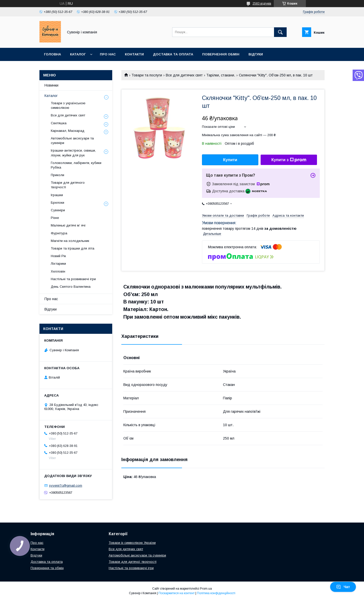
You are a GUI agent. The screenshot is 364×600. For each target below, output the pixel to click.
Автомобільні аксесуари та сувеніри (72, 141)
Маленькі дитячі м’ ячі (68, 225)
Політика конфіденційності (216, 593)
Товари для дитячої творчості (133, 562)
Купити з (289, 160)
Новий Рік (58, 256)
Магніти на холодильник (70, 241)
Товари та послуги (147, 75)
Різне (55, 218)
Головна (52, 54)
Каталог (78, 54)
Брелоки (58, 203)
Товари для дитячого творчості (68, 185)
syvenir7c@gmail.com (66, 485)
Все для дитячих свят (184, 75)
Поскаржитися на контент (177, 593)
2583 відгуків (262, 4)
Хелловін (58, 271)
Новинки (51, 85)
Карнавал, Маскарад (68, 131)
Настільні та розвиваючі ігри (73, 279)
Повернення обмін (221, 54)
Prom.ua (206, 589)
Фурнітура (59, 233)
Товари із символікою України (132, 543)
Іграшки (57, 195)
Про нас (108, 54)
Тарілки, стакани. (221, 75)
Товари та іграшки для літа (73, 248)
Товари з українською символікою (68, 105)
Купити (230, 160)
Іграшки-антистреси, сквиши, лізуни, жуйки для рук (73, 153)
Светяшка (59, 123)
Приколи (58, 175)
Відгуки (256, 54)
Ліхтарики (58, 264)
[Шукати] (280, 32)
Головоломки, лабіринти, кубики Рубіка (76, 165)
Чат (343, 587)
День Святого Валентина (71, 287)
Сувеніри (58, 210)
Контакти (134, 54)
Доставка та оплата (173, 54)
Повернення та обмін (47, 568)
